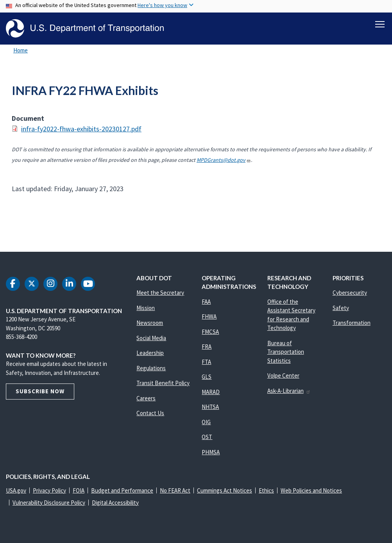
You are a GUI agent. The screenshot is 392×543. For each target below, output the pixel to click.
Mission (146, 308)
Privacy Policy (49, 490)
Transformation (352, 323)
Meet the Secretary (160, 293)
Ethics (266, 490)
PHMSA (211, 452)
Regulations (151, 368)
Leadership (150, 353)
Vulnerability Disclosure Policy (49, 503)
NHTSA (210, 407)
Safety (341, 308)
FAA (206, 302)
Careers (146, 398)
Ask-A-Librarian (289, 391)
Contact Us (150, 413)
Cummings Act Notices (225, 490)
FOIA (79, 490)
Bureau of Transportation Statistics (286, 352)
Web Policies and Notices (311, 490)
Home (21, 50)
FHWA (209, 316)
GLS (207, 377)
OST (207, 437)
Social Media (151, 338)
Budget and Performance (122, 490)
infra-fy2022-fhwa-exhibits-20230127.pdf (81, 129)
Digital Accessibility (115, 503)
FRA (207, 347)
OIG (206, 422)
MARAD (211, 392)
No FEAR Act (175, 490)
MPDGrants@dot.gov (224, 160)
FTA (206, 362)
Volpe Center (283, 375)
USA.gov (16, 490)
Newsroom (150, 323)
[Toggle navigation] (380, 24)
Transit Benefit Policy (163, 383)
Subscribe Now (40, 391)
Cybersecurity (350, 293)
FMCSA (210, 332)
